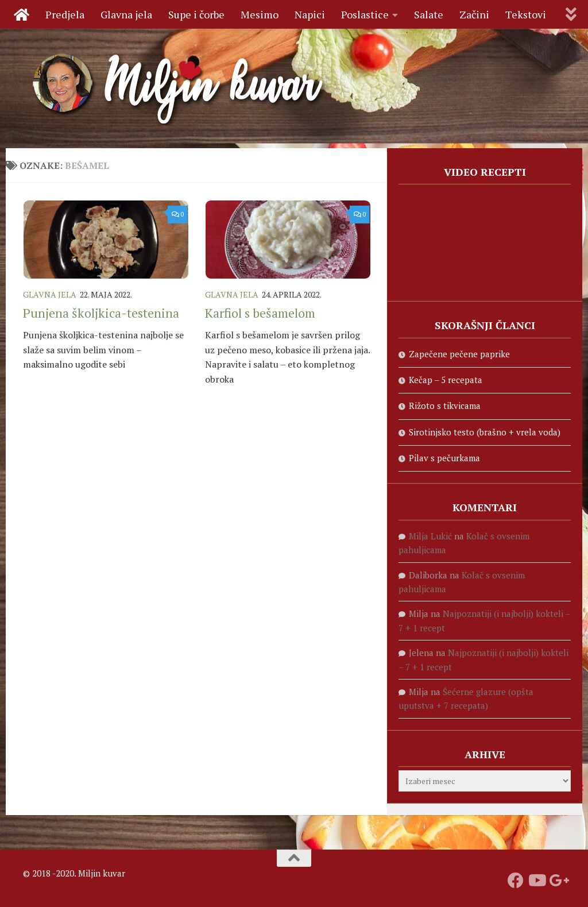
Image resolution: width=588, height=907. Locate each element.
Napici (310, 14)
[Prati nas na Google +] (557, 881)
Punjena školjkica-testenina (101, 313)
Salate (429, 14)
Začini (474, 14)
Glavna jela (126, 14)
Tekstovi (526, 14)
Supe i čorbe (196, 14)
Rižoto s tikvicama (445, 406)
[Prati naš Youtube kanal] (536, 881)
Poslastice (365, 14)
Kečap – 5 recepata (446, 380)
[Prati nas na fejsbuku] (516, 881)
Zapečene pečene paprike (459, 354)
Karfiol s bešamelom (260, 313)
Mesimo (260, 14)
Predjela (65, 14)
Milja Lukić (430, 536)
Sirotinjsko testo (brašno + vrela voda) (485, 432)
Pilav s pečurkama (444, 458)
